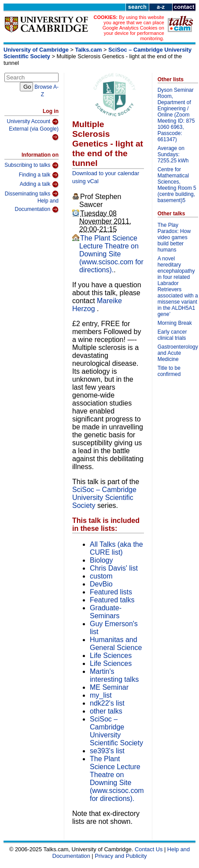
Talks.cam (89, 50)
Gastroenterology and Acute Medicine (178, 353)
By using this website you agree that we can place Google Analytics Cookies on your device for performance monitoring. (133, 28)
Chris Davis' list (114, 568)
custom (101, 576)
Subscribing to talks (31, 165)
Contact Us (149, 849)
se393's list (107, 751)
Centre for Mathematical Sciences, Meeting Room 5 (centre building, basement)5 (177, 185)
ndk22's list (107, 703)
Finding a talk (39, 175)
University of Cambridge (36, 50)
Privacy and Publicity (121, 856)
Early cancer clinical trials (172, 335)
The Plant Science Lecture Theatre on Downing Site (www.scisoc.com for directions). (111, 254)
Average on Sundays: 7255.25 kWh (173, 154)
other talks (106, 711)
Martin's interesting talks (114, 675)
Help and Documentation (37, 205)
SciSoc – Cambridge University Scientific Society (104, 498)
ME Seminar (109, 687)
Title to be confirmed (169, 371)
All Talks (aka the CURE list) (116, 548)
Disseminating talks (32, 194)
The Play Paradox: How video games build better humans (174, 237)
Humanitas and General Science (116, 644)
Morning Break (175, 323)
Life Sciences (111, 656)
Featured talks (112, 600)
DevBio (101, 584)
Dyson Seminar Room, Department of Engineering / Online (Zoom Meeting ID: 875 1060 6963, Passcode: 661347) (176, 115)
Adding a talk (39, 184)
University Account (33, 122)
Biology (101, 560)
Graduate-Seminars (106, 612)
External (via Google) (34, 133)
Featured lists (111, 592)
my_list (101, 695)
